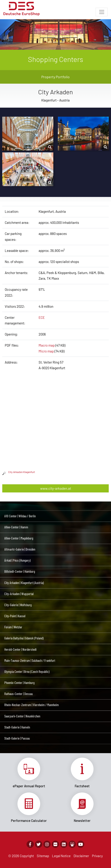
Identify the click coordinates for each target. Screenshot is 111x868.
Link (29, 773)
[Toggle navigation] (102, 12)
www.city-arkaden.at (56, 488)
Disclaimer (81, 856)
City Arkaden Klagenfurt (19, 472)
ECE (42, 317)
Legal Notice (61, 856)
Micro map (46, 351)
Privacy (97, 856)
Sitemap (43, 856)
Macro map (47, 345)
